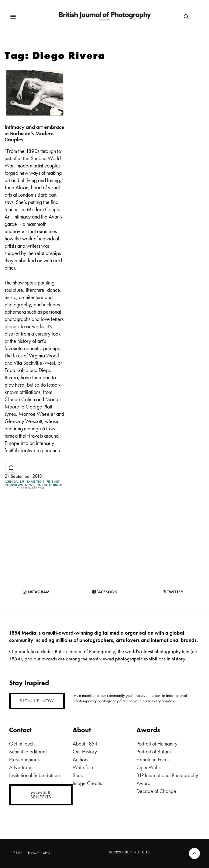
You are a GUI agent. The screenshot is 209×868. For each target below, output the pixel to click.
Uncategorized (49, 485)
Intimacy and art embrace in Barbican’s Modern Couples (34, 133)
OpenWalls (148, 767)
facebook (105, 592)
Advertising (21, 767)
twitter (173, 592)
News (30, 485)
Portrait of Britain (154, 751)
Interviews (14, 485)
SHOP (48, 853)
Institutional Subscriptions (35, 775)
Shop (78, 775)
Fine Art (53, 482)
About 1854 (85, 744)
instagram (36, 592)
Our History (85, 751)
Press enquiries (24, 759)
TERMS (17, 853)
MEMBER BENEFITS (41, 795)
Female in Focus (153, 759)
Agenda (11, 482)
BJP (22, 482)
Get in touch (22, 744)
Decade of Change (156, 791)
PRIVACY (33, 853)
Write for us (84, 767)
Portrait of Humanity (157, 744)
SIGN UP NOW (37, 701)
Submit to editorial (28, 751)
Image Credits (87, 783)
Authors (80, 759)
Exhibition (36, 482)
